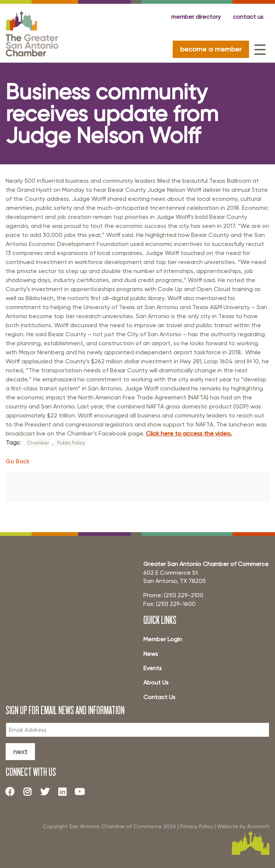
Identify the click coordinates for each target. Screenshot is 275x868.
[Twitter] (48, 791)
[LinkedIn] (65, 791)
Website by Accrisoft (243, 826)
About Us (156, 682)
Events (153, 668)
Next (20, 752)
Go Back (18, 461)
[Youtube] (83, 791)
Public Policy (71, 443)
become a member (211, 49)
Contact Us (159, 697)
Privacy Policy (197, 826)
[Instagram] (30, 791)
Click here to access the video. (189, 433)
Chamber (38, 443)
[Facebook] (13, 791)
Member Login (163, 639)
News (151, 654)
